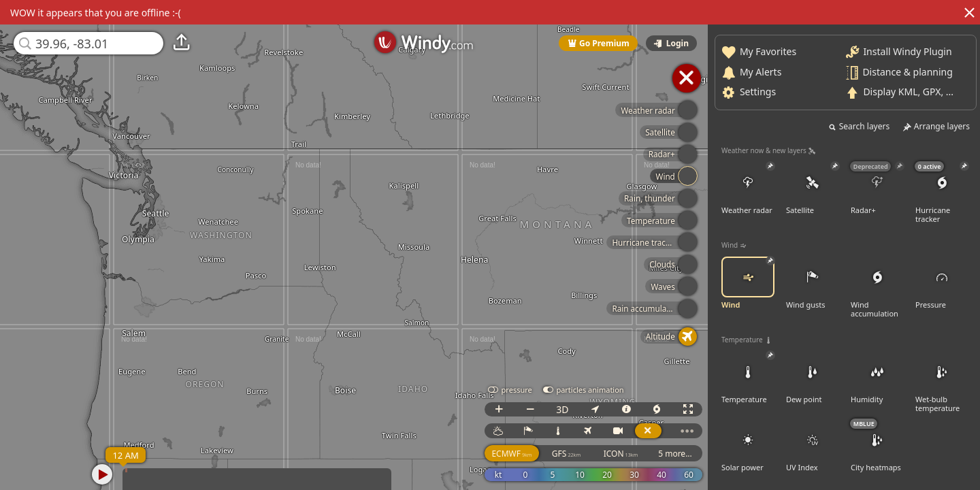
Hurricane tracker (945, 193)
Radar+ (880, 189)
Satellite (815, 189)
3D (562, 409)
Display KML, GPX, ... (911, 92)
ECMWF (511, 454)
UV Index (815, 446)
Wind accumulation (880, 288)
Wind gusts (815, 283)
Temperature (751, 378)
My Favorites (771, 51)
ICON (621, 454)
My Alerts (763, 71)
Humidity (880, 378)
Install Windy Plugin (910, 51)
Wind (751, 283)
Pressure (945, 283)
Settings (761, 92)
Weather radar (751, 189)
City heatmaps (880, 446)
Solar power (751, 446)
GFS (566, 454)
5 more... (675, 454)
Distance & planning (910, 71)
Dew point (815, 378)
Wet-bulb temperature (945, 382)
